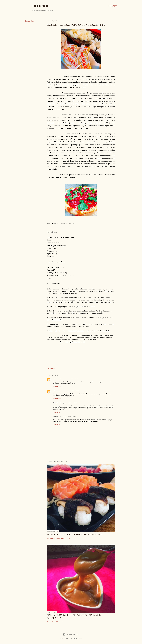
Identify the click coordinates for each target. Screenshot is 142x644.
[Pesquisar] (113, 6)
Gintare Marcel (77, 638)
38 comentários (61, 622)
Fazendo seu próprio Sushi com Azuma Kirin (75, 534)
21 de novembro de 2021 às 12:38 (70, 391)
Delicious (42, 6)
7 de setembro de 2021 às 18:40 (69, 379)
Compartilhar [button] (29, 21)
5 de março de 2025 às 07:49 (68, 417)
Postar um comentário (63, 538)
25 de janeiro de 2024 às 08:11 (68, 403)
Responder (57, 387)
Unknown (56, 379)
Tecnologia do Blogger (71, 634)
